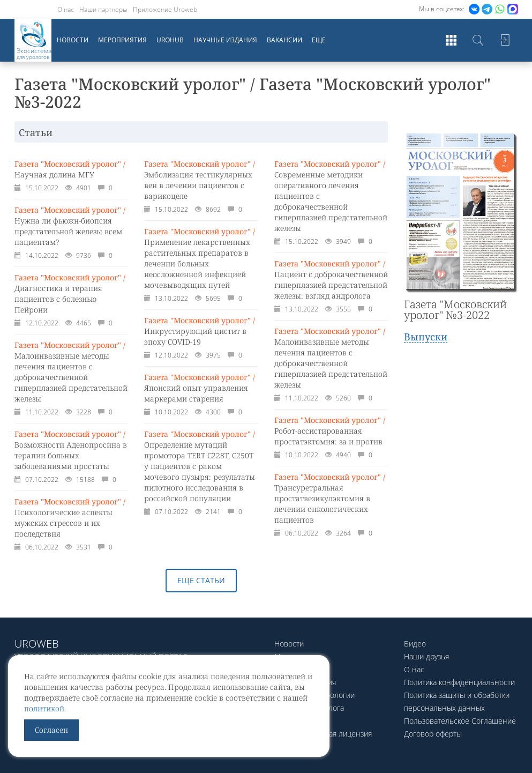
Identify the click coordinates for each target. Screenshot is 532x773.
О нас (66, 9)
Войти (505, 40)
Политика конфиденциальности (459, 682)
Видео (415, 644)
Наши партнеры (103, 9)
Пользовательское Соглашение (460, 721)
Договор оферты (433, 734)
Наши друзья (426, 656)
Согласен (51, 730)
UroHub (170, 40)
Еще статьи (201, 580)
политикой (44, 708)
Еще (319, 40)
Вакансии (284, 40)
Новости (73, 40)
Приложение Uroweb (165, 9)
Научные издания (225, 40)
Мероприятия (122, 40)
